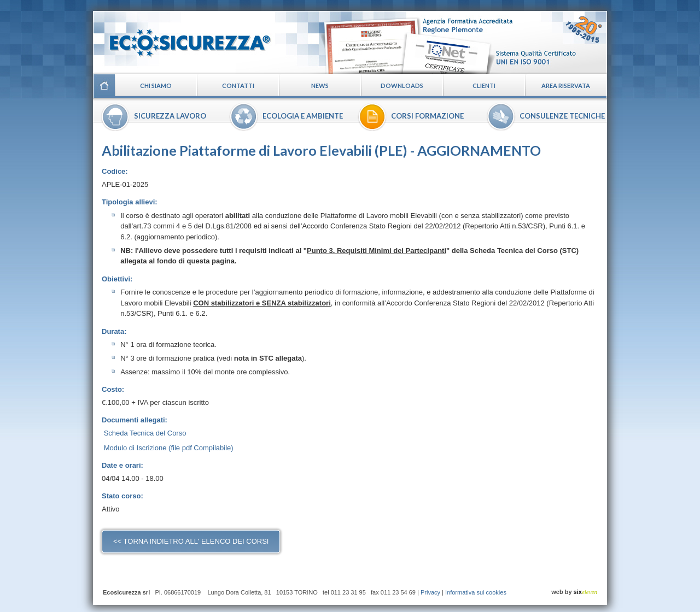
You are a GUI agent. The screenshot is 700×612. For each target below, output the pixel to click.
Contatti (238, 86)
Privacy (430, 592)
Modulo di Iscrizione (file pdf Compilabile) (169, 448)
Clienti (484, 86)
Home (104, 86)
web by (574, 592)
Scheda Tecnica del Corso (145, 433)
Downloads (402, 86)
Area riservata (566, 86)
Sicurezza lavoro (170, 116)
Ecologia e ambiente (303, 116)
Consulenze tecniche (562, 116)
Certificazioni (463, 42)
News (320, 86)
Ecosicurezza (183, 39)
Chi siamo (156, 86)
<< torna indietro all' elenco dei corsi (191, 541)
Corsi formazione (427, 116)
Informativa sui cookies (476, 592)
